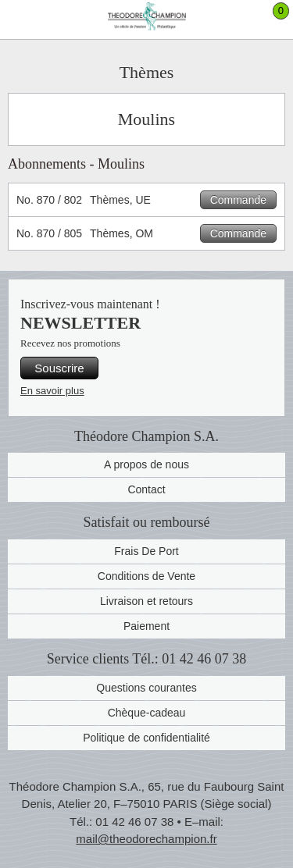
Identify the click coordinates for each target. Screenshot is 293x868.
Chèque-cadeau (147, 713)
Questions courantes (146, 688)
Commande (238, 200)
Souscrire (59, 368)
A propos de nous (146, 464)
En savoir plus (52, 391)
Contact (146, 489)
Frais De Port (146, 551)
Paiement (146, 626)
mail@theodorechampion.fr (146, 839)
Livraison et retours (146, 601)
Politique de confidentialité (146, 738)
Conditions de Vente (146, 576)
